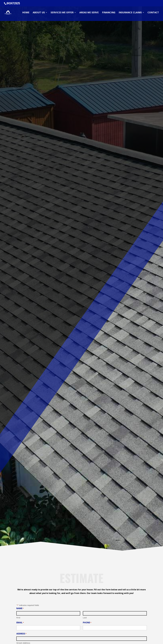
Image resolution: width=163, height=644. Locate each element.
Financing (109, 13)
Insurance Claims (130, 13)
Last (85, 618)
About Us (39, 13)
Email (20, 623)
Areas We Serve (89, 13)
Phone (87, 623)
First (18, 618)
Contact (153, 13)
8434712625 (13, 3)
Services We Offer (62, 13)
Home (26, 13)
